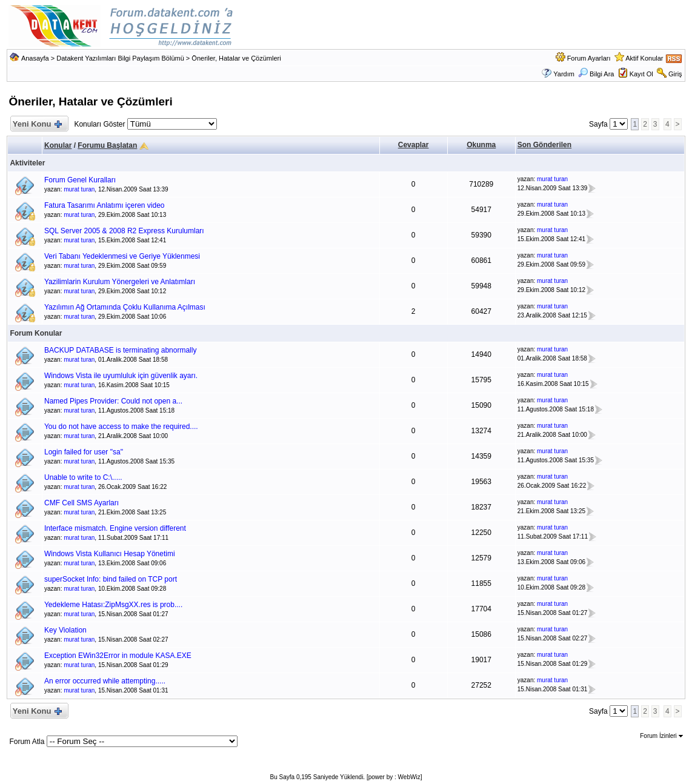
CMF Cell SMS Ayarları (82, 503)
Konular (58, 145)
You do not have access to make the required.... (121, 427)
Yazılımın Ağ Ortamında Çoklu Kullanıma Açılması (125, 307)
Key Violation (65, 630)
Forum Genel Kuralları (80, 180)
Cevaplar (414, 145)
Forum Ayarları (589, 58)
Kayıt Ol (641, 74)
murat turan (79, 189)
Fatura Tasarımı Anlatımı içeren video (105, 205)
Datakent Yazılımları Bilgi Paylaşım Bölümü (120, 58)
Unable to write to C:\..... (83, 477)
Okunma (481, 145)
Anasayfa (35, 58)
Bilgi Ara (596, 74)
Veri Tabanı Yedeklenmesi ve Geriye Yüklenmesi (122, 256)
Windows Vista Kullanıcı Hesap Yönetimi (110, 554)
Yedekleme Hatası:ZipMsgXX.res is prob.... (113, 605)
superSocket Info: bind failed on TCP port (111, 579)
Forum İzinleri (661, 736)
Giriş (675, 74)
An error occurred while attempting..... (105, 681)
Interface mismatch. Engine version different (115, 528)
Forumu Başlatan (107, 145)
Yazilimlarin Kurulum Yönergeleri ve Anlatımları (120, 282)
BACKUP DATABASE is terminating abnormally (120, 350)
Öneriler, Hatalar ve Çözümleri (236, 58)
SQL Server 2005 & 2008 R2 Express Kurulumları (124, 231)
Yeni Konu (37, 125)
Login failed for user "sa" (84, 452)
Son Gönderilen (544, 145)
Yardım (564, 74)
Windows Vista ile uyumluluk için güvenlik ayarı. (121, 376)
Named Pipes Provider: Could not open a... (113, 401)
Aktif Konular (644, 58)
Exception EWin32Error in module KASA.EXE (118, 656)
